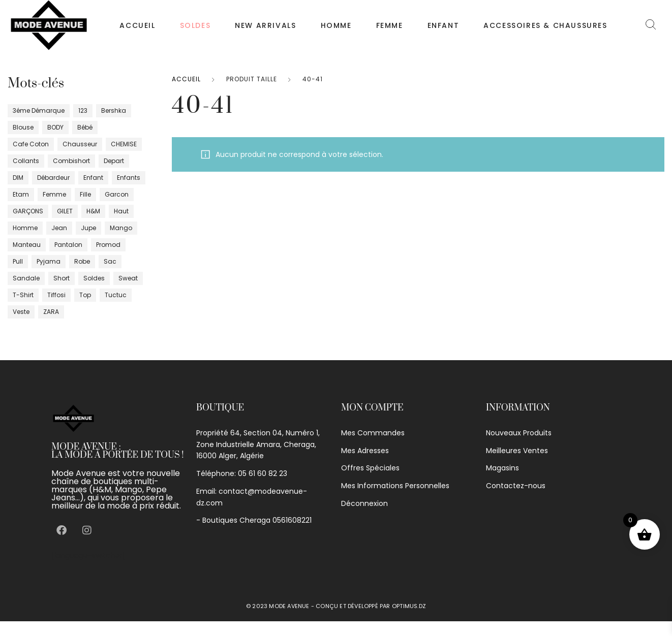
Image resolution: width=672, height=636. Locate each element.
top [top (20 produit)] (85, 295)
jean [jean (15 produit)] (59, 228)
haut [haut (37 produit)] (121, 211)
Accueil (137, 25)
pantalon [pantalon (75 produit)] (68, 245)
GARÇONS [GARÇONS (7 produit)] (28, 211)
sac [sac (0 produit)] (110, 261)
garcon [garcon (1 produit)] (117, 194)
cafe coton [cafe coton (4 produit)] (31, 144)
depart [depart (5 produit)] (114, 161)
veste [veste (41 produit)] (21, 312)
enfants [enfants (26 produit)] (129, 178)
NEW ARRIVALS (265, 25)
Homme (336, 25)
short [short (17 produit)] (62, 278)
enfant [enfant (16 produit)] (93, 178)
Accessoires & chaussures (545, 25)
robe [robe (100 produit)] (82, 261)
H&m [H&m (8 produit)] (93, 211)
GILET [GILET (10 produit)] (65, 211)
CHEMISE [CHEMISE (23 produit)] (124, 144)
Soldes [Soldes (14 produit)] (94, 278)
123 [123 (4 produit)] (83, 110)
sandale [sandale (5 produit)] (26, 278)
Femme (390, 25)
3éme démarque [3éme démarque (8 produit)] (39, 110)
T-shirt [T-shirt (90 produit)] (23, 295)
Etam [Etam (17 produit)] (21, 194)
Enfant (444, 25)
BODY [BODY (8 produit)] (55, 127)
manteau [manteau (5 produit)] (27, 245)
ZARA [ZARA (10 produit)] (51, 312)
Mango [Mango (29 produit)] (121, 228)
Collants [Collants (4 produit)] (26, 161)
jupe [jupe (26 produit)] (88, 228)
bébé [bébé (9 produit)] (85, 127)
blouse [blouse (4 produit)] (23, 127)
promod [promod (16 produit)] (108, 245)
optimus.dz (409, 606)
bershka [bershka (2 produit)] (114, 110)
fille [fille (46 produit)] (85, 194)
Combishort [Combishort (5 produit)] (71, 161)
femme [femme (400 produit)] (54, 194)
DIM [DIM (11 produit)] (18, 178)
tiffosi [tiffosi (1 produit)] (56, 295)
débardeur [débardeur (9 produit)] (53, 178)
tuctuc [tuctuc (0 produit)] (116, 295)
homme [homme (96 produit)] (25, 228)
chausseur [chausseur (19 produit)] (80, 144)
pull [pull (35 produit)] (18, 261)
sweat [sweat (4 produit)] (128, 278)
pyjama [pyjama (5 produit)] (49, 261)
